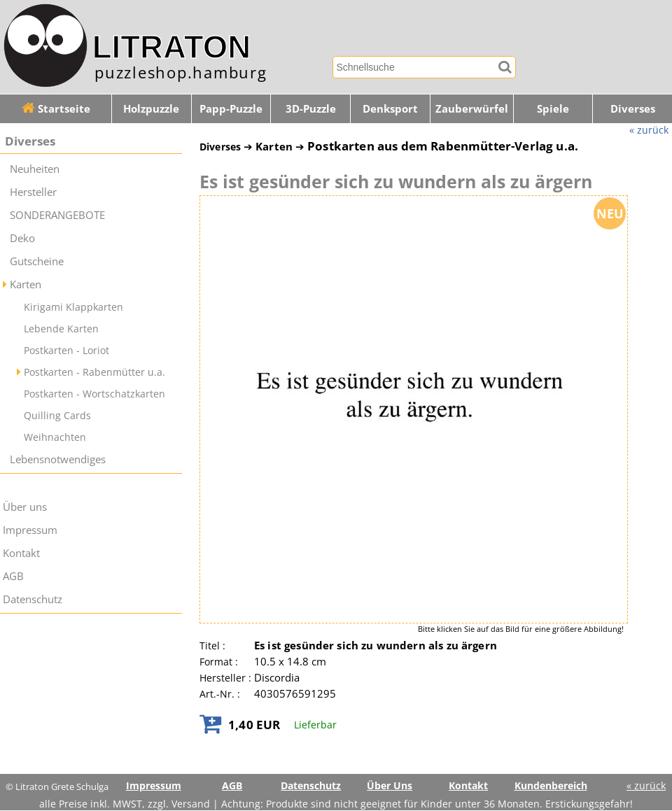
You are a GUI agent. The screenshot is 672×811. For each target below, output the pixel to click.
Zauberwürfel (472, 109)
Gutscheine (37, 261)
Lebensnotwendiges (58, 459)
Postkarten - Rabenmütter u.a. (94, 372)
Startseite (56, 109)
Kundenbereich (551, 785)
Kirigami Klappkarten (73, 307)
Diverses (30, 141)
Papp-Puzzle (231, 109)
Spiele (553, 109)
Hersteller (33, 192)
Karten (26, 284)
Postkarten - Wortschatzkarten (94, 394)
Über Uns (390, 785)
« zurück (649, 130)
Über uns (25, 507)
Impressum (30, 530)
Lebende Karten (61, 329)
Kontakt (21, 553)
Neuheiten (35, 169)
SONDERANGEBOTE (57, 215)
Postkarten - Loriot (66, 350)
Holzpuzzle (151, 109)
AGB (13, 576)
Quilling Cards (57, 415)
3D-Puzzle (311, 109)
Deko (22, 238)
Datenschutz (33, 599)
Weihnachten (55, 437)
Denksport (390, 109)
